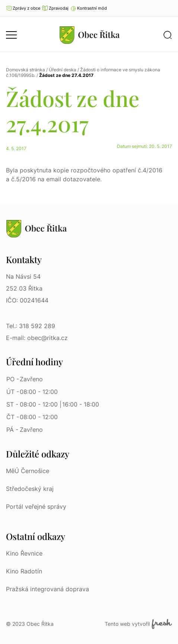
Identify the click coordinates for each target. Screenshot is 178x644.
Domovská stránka (26, 70)
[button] (89, 8)
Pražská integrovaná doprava (47, 589)
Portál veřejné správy (36, 507)
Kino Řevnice (24, 553)
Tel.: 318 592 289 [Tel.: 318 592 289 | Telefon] (31, 326)
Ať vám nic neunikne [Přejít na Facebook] (169, 8)
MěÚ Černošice (28, 471)
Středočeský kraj (30, 489)
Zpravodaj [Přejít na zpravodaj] (55, 8)
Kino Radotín (24, 571)
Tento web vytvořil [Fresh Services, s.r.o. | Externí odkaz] (138, 624)
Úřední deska (63, 70)
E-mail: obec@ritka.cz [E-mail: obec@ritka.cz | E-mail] (37, 338)
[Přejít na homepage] (90, 35)
